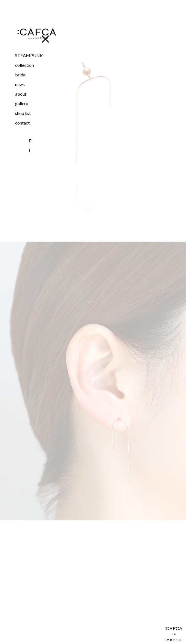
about (21, 94)
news (20, 84)
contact (22, 123)
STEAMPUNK (29, 55)
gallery (22, 103)
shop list (23, 113)
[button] (36, 65)
